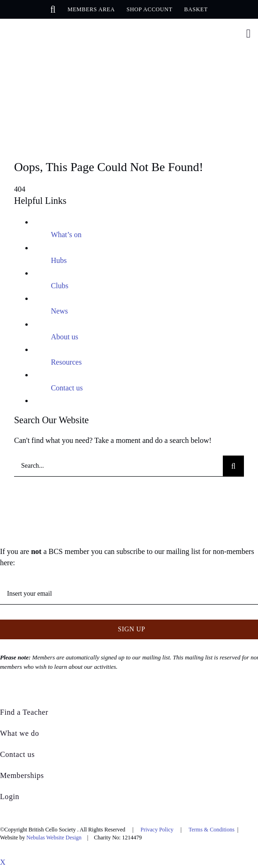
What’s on (66, 235)
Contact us (67, 388)
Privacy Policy (157, 830)
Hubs (59, 260)
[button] (53, 9)
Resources (66, 362)
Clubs (59, 286)
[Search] (233, 466)
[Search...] (118, 466)
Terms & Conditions (212, 830)
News (59, 311)
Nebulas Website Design (54, 838)
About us (64, 337)
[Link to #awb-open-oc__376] (248, 34)
